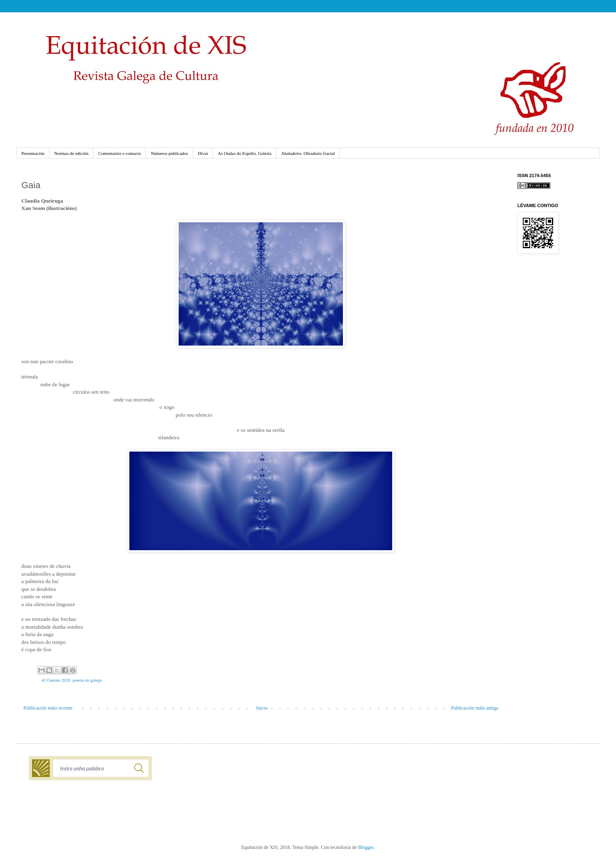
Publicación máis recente (48, 708)
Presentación (33, 153)
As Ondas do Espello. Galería (244, 153)
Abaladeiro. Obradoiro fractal (308, 153)
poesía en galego (87, 680)
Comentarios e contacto (120, 153)
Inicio (262, 708)
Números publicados (169, 153)
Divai (203, 153)
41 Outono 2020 (56, 680)
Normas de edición (71, 153)
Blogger (366, 847)
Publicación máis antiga (475, 708)
